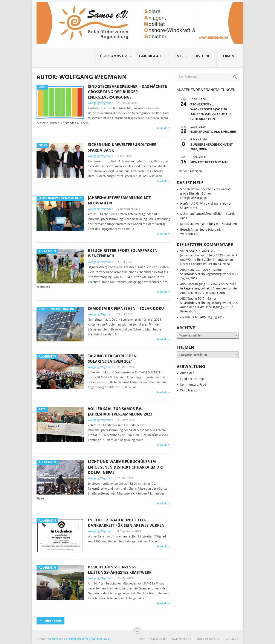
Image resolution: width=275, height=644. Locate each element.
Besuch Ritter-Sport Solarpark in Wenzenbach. (123, 253)
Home (141, 639)
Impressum (158, 639)
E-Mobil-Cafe (150, 56)
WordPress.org (190, 390)
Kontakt (232, 639)
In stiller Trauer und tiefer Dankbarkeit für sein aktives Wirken (126, 523)
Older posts (50, 621)
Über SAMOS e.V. (114, 56)
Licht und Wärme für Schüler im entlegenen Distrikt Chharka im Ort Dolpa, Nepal (126, 467)
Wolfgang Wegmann (101, 103)
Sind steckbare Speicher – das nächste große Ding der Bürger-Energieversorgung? (127, 92)
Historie (202, 56)
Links (178, 56)
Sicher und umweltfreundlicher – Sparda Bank (124, 147)
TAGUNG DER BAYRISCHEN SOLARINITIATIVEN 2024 (112, 359)
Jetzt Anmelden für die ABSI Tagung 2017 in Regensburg (209, 307)
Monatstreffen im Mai (209, 162)
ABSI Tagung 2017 (212, 317)
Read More (163, 128)
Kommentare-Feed (193, 385)
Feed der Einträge (192, 379)
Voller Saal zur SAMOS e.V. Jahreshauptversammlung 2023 (120, 411)
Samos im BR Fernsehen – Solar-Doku (126, 308)
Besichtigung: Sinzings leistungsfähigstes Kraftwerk (120, 570)
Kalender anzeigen (189, 171)
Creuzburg (187, 317)
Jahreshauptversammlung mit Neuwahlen (119, 200)
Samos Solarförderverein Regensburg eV (80, 639)
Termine (229, 56)
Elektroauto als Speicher (213, 132)
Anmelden (187, 373)
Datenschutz (182, 639)
